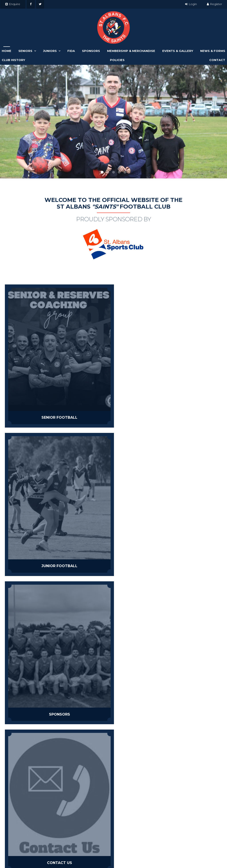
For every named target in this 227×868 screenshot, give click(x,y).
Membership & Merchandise (131, 51)
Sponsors (91, 51)
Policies (117, 60)
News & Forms (213, 51)
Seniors (25, 51)
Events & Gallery (178, 51)
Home (7, 51)
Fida (71, 51)
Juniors (50, 51)
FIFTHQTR (72, 542)
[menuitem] (6, 850)
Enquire (15, 4)
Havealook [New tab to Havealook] (158, 856)
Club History (13, 60)
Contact (217, 60)
